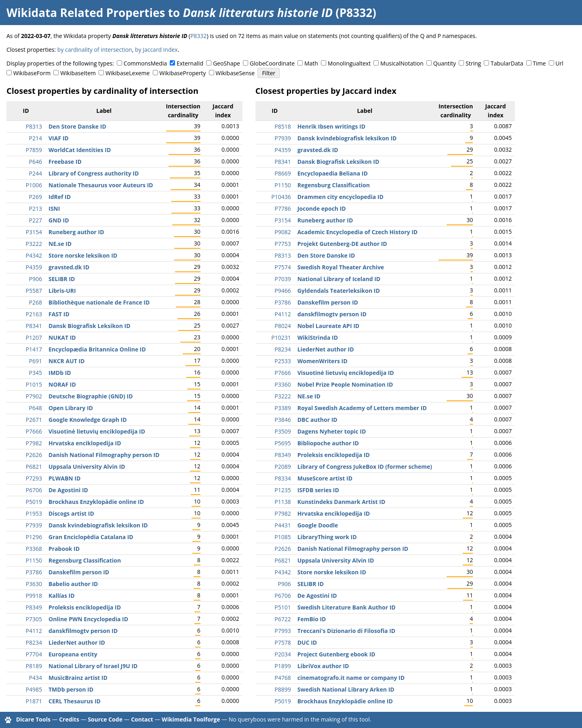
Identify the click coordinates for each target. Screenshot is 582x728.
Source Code (105, 719)
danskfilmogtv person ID (83, 631)
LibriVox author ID (323, 666)
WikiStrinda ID (318, 338)
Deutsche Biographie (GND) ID (91, 396)
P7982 (34, 443)
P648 (36, 408)
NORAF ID (62, 384)
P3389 (283, 408)
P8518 (283, 126)
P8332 (198, 36)
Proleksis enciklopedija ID (85, 607)
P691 (36, 361)
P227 (36, 220)
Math (311, 63)
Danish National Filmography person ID (104, 455)
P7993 (283, 631)
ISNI (54, 208)
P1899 (283, 666)
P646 (36, 162)
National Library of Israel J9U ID (93, 666)
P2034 (283, 654)
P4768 (283, 678)
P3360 (283, 384)
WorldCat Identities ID (80, 150)
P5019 (34, 502)
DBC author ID (317, 420)
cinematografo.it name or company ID (351, 678)
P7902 (34, 396)
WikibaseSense (235, 73)
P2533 (283, 361)
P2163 (34, 314)
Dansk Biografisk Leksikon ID (90, 326)
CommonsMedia (145, 63)
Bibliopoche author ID (328, 443)
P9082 (283, 232)
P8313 (34, 126)
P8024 (283, 326)
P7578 (283, 642)
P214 (36, 138)
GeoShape (227, 63)
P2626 (34, 455)
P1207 (34, 338)
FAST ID (59, 314)
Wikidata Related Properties (86, 13)
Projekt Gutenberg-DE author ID (342, 244)
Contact (142, 719)
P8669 (283, 173)
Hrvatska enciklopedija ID (85, 443)
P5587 (34, 291)
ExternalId (190, 63)
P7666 (34, 431)
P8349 (34, 607)
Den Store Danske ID (77, 126)
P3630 (34, 584)
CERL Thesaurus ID (75, 701)
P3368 (34, 549)
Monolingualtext (349, 63)
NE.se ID (60, 244)
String (473, 63)
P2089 (283, 467)
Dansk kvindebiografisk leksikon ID (98, 525)
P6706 (34, 490)
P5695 (283, 443)
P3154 (34, 232)
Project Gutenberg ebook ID (336, 654)
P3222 (34, 244)
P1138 (283, 502)
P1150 (34, 560)
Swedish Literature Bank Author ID (347, 607)
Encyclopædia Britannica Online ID (97, 349)
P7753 (283, 244)
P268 (36, 302)
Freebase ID (65, 162)
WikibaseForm (32, 73)
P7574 (283, 267)
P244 (36, 173)
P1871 (34, 701)
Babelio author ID (73, 584)
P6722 (283, 619)
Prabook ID (64, 549)
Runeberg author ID (76, 232)
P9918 (34, 596)
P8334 (283, 478)
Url (559, 63)
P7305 (34, 619)
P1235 (283, 490)
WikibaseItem (78, 73)
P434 (36, 678)
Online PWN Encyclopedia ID (88, 619)
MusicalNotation (402, 63)
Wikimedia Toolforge (191, 719)
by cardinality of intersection (95, 50)
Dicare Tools (33, 719)
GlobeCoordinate (272, 63)
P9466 (283, 291)
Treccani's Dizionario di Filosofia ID (346, 631)
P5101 (283, 607)
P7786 (283, 208)
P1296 (34, 537)
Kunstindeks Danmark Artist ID (342, 502)
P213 (36, 208)
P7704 (34, 654)
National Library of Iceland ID (339, 279)
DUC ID (307, 642)
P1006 (34, 185)
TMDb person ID (71, 689)
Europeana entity (73, 654)
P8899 (283, 689)
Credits (69, 719)
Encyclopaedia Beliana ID (333, 173)
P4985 (34, 689)
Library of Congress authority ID (94, 173)
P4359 (34, 267)
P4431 (283, 525)
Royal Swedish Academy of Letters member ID (362, 408)
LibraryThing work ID (327, 537)
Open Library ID (71, 408)
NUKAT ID (62, 338)
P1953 (34, 513)
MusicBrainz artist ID (78, 678)
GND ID (59, 220)
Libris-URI (62, 291)
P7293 (34, 478)
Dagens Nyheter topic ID (332, 431)
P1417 (34, 349)
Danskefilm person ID (79, 572)
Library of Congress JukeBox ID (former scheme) (365, 467)
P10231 (281, 338)
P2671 (34, 420)
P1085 (283, 537)
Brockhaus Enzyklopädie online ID (96, 502)
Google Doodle (318, 525)
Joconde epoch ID (322, 208)
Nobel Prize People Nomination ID (345, 384)
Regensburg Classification (85, 560)
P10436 (281, 197)
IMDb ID (60, 373)
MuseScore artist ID (325, 478)
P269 (36, 197)
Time (539, 63)
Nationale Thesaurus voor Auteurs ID (101, 185)
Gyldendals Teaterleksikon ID (339, 291)
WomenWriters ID (323, 361)
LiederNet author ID (77, 642)
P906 (36, 279)
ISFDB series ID (318, 490)
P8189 (34, 666)
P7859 (34, 150)
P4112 (34, 631)
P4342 (34, 255)
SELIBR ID (62, 279)
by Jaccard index (156, 50)
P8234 (34, 642)
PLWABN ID (64, 478)
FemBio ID (312, 619)
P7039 (283, 279)
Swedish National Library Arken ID (346, 689)
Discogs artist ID (71, 513)
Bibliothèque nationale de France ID (99, 302)
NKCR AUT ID (66, 361)
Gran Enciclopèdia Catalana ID (91, 537)
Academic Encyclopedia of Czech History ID (357, 232)
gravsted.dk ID (69, 267)
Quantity (445, 63)
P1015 (34, 384)
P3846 (283, 420)
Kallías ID (62, 596)
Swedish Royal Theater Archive (341, 267)
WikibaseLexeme (128, 73)
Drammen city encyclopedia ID (341, 197)
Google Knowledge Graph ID (88, 420)
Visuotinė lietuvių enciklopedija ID (97, 431)
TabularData (507, 63)
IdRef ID (60, 197)
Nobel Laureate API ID (328, 326)
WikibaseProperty (182, 73)
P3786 (34, 572)
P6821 (34, 467)
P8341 (34, 326)
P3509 (283, 431)
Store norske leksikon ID (83, 255)
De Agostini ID (68, 490)
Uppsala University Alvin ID (87, 467)
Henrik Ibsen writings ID (331, 126)
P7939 (34, 525)
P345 (36, 373)
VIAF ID (59, 138)
